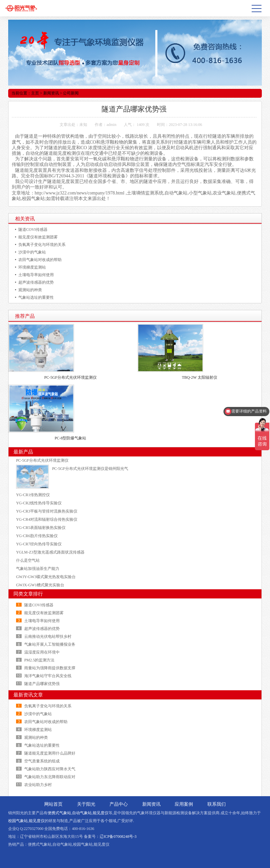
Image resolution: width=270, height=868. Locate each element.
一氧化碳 (98, 159)
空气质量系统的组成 (42, 761)
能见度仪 (101, 813)
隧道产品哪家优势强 (42, 684)
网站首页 (53, 804)
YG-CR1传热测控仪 (33, 495)
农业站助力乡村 (38, 785)
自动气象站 (82, 813)
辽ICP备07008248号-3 (118, 837)
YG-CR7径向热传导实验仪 (39, 544)
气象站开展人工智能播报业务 (50, 644)
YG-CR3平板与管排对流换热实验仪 (47, 511)
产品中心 (119, 804)
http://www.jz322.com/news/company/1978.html (80, 193)
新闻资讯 (51, 93)
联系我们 (217, 804)
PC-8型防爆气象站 (71, 438)
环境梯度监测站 (32, 267)
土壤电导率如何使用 (36, 275)
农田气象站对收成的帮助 (40, 260)
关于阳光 (86, 804)
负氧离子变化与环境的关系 (42, 245)
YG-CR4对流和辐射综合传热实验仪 (47, 519)
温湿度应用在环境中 (42, 652)
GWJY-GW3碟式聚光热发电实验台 (46, 577)
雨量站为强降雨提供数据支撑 (50, 668)
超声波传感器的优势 (36, 282)
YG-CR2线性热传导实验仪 (39, 503)
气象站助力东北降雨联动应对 (50, 777)
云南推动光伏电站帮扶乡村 (48, 636)
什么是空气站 (28, 560)
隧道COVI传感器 (33, 230)
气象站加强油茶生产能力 (38, 569)
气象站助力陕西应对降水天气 (50, 769)
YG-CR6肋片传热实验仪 (37, 536)
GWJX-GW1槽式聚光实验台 (40, 585)
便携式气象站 (59, 813)
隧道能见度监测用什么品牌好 (50, 753)
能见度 (69, 148)
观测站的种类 (30, 290)
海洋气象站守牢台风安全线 (48, 676)
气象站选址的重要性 (36, 297)
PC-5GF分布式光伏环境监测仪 (70, 377)
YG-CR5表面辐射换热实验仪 (41, 528)
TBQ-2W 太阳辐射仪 (200, 377)
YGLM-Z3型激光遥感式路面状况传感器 (50, 552)
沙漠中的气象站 (32, 252)
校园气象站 (18, 821)
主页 (35, 93)
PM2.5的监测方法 (39, 660)
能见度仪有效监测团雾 (38, 237)
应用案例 (184, 804)
